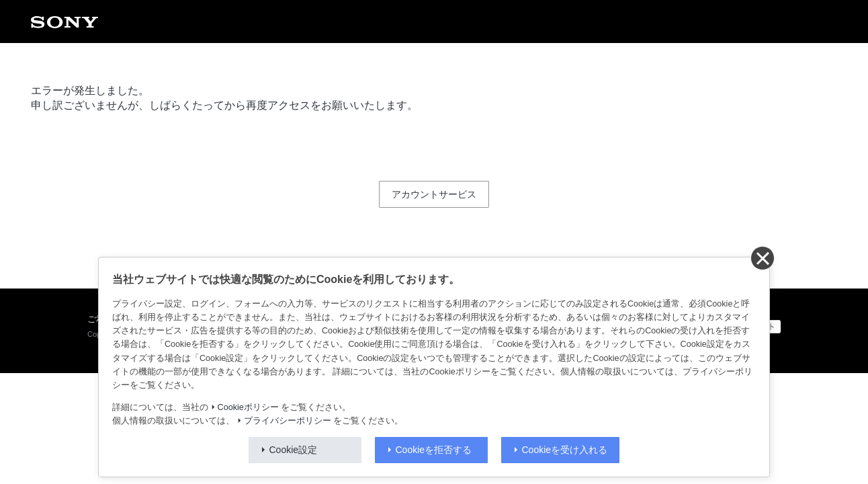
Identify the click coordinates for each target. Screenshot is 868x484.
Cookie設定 (294, 450)
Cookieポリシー (248, 407)
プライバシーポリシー (288, 421)
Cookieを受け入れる (565, 450)
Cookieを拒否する (434, 450)
